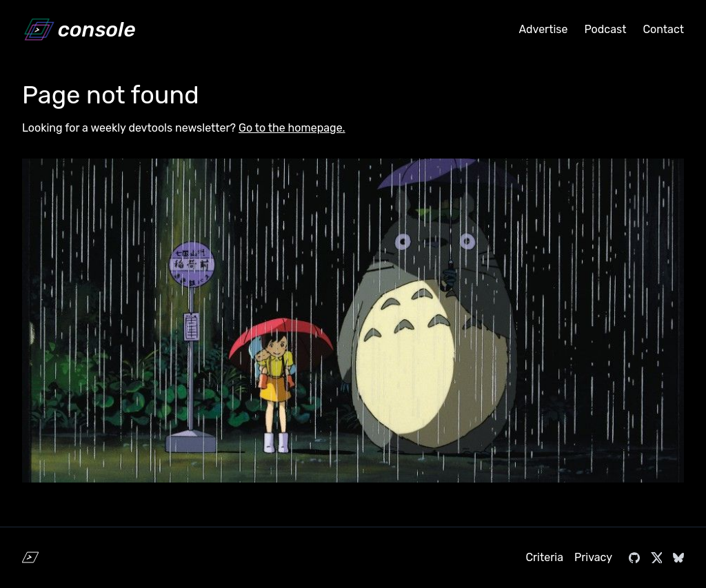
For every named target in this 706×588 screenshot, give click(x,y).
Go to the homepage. (292, 128)
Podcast (605, 29)
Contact (663, 29)
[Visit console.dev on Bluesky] (678, 558)
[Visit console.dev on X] (656, 558)
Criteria (544, 557)
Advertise (543, 29)
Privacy (593, 557)
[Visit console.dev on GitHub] (634, 558)
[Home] (79, 30)
